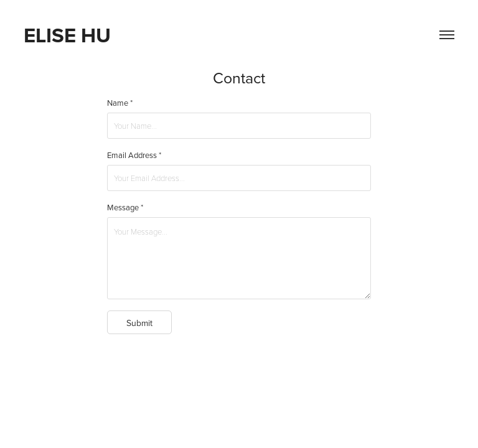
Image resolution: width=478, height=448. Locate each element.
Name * (120, 103)
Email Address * (134, 155)
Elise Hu (67, 35)
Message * (125, 207)
